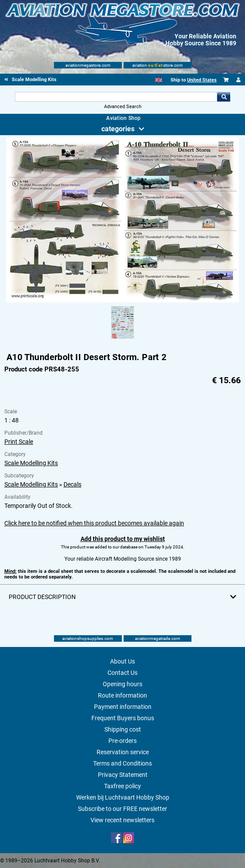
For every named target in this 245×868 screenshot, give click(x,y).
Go (224, 97)
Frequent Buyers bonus (123, 718)
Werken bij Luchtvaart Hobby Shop (123, 797)
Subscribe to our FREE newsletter (122, 809)
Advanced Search (123, 107)
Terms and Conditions (122, 763)
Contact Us (122, 673)
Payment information (123, 707)
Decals (72, 484)
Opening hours (122, 684)
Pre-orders (122, 741)
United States (202, 80)
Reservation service (123, 752)
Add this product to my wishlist (123, 539)
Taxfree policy (122, 786)
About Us (122, 661)
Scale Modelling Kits (31, 463)
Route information (122, 695)
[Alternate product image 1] (122, 339)
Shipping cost (123, 729)
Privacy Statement (123, 775)
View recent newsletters (122, 820)
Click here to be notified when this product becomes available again (94, 523)
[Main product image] (122, 301)
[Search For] (116, 97)
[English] (159, 80)
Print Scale (19, 442)
